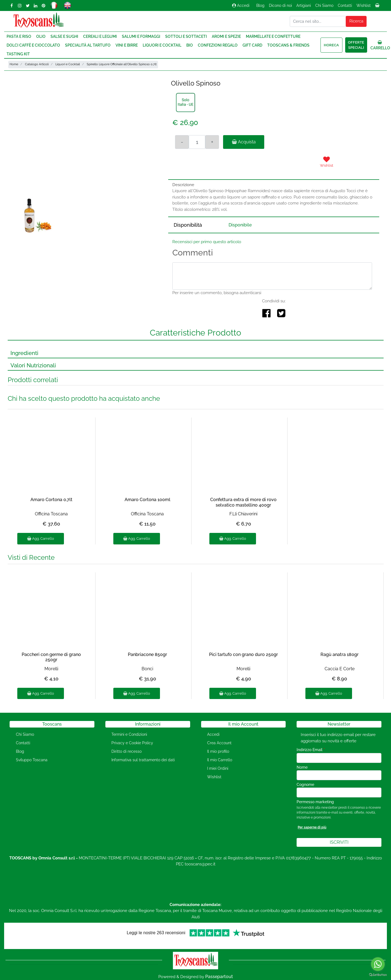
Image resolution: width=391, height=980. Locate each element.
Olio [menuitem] (41, 36)
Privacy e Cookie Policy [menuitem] (132, 743)
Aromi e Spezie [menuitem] (226, 36)
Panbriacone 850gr (147, 654)
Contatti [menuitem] (345, 5)
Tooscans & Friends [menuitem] (288, 45)
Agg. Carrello (41, 539)
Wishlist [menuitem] (364, 5)
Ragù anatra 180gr (340, 654)
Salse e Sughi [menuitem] (64, 36)
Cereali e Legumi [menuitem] (100, 36)
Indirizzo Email (311, 750)
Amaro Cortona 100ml (147, 500)
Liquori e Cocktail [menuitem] (162, 45)
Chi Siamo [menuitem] (324, 5)
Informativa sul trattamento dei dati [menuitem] (143, 760)
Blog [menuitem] (260, 5)
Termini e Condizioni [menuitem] (129, 734)
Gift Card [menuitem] (252, 45)
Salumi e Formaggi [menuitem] (141, 36)
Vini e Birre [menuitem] (127, 45)
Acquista (244, 142)
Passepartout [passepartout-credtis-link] (219, 977)
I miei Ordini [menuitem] (218, 768)
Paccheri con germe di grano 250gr (51, 657)
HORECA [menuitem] (331, 45)
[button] (356, 21)
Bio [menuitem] (190, 45)
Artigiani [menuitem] (304, 5)
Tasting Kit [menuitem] (18, 54)
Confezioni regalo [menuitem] (218, 45)
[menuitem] (378, 7)
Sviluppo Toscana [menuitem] (32, 760)
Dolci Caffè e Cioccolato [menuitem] (33, 45)
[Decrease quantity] (182, 142)
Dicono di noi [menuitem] (280, 5)
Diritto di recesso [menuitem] (126, 751)
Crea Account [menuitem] (219, 743)
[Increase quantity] (212, 142)
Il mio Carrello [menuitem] (220, 760)
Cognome (305, 785)
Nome (302, 767)
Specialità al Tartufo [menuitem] (88, 45)
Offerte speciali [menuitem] (356, 45)
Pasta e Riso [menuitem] (19, 36)
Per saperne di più (312, 827)
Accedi (241, 5)
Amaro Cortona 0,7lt (51, 500)
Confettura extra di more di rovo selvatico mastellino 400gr (243, 502)
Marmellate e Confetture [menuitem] (273, 36)
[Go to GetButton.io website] (378, 975)
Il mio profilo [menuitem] (218, 751)
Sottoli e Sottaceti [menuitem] (186, 36)
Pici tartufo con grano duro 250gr (244, 654)
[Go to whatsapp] (378, 964)
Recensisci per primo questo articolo (207, 242)
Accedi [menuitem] (213, 734)
